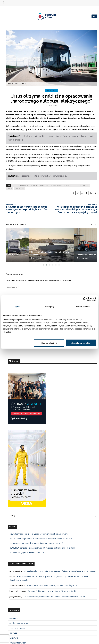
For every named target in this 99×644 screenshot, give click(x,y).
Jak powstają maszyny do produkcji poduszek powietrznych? (36, 543)
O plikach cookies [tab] (82, 307)
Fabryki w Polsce (17, 628)
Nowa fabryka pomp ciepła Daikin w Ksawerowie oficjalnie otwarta (39, 534)
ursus (10, 188)
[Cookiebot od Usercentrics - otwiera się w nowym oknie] (85, 299)
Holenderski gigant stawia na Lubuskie (27, 552)
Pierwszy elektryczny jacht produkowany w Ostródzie (50, 253)
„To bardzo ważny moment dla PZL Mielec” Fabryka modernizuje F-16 (54, 596)
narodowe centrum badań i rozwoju (55, 185)
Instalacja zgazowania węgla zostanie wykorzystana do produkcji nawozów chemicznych (28, 208)
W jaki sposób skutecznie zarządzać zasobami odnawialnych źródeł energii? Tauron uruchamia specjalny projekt (75, 208)
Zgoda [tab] (17, 307)
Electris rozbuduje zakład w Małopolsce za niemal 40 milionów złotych (41, 538)
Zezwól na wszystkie (81, 343)
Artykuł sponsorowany (19, 623)
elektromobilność (20, 185)
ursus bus (19, 188)
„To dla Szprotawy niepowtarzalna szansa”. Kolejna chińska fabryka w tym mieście (60, 571)
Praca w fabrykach (18, 643)
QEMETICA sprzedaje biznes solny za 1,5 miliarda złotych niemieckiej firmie (43, 548)
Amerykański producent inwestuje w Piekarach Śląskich (52, 585)
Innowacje (14, 633)
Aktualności (51, 91)
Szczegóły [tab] (49, 307)
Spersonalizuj (49, 343)
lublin (34, 185)
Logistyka (14, 638)
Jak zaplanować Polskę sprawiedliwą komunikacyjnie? (43, 176)
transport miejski (81, 185)
